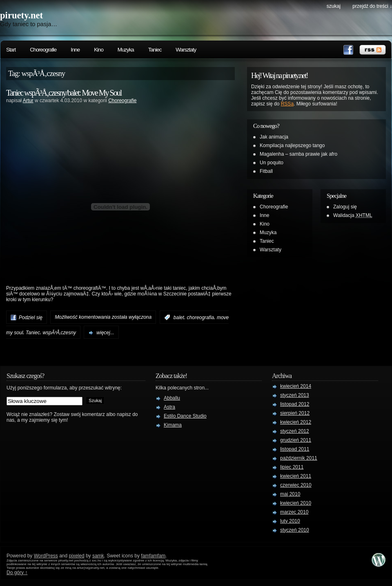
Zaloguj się (345, 207)
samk (98, 556)
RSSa (287, 104)
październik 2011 (299, 458)
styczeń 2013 (295, 395)
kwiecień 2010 (296, 503)
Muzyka (126, 50)
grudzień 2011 (296, 440)
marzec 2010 (294, 512)
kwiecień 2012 (296, 422)
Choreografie (43, 50)
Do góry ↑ (17, 573)
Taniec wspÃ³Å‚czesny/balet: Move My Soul (64, 93)
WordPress (46, 556)
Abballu (172, 398)
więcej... (105, 333)
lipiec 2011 (292, 467)
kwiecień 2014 (296, 386)
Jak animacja (274, 137)
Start (11, 50)
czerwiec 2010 (296, 485)
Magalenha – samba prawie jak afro (298, 154)
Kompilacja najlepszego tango (292, 145)
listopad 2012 (295, 404)
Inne (75, 50)
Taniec (155, 50)
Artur (28, 101)
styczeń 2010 (295, 530)
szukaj (334, 6)
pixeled (77, 556)
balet (179, 318)
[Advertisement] (120, 119)
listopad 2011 (295, 449)
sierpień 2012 (295, 413)
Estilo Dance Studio (185, 416)
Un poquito (272, 163)
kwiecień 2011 (296, 476)
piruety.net (21, 15)
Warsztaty (186, 50)
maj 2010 (290, 494)
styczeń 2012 (295, 431)
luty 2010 (290, 521)
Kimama (173, 425)
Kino (99, 50)
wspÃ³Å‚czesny (59, 333)
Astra (169, 407)
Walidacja (353, 215)
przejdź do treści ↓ (372, 6)
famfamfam (153, 556)
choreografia (201, 318)
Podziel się (31, 318)
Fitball (266, 171)
